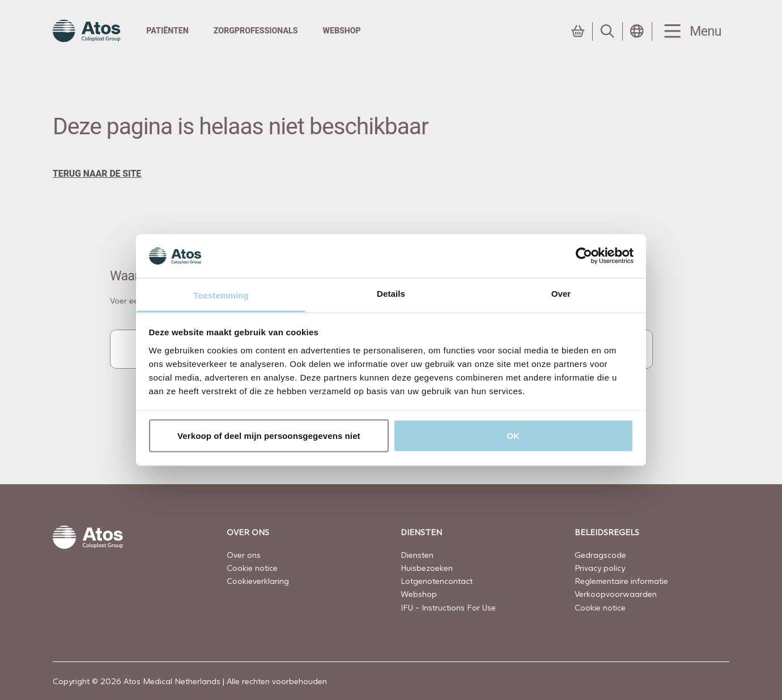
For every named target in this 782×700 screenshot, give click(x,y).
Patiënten (167, 31)
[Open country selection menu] (637, 31)
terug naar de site (97, 174)
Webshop (342, 31)
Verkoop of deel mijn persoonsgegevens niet (269, 436)
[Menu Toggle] (691, 31)
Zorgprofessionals (256, 31)
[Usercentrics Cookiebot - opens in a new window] (584, 256)
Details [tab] (391, 293)
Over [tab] (561, 293)
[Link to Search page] (607, 31)
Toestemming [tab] (221, 295)
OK (513, 436)
